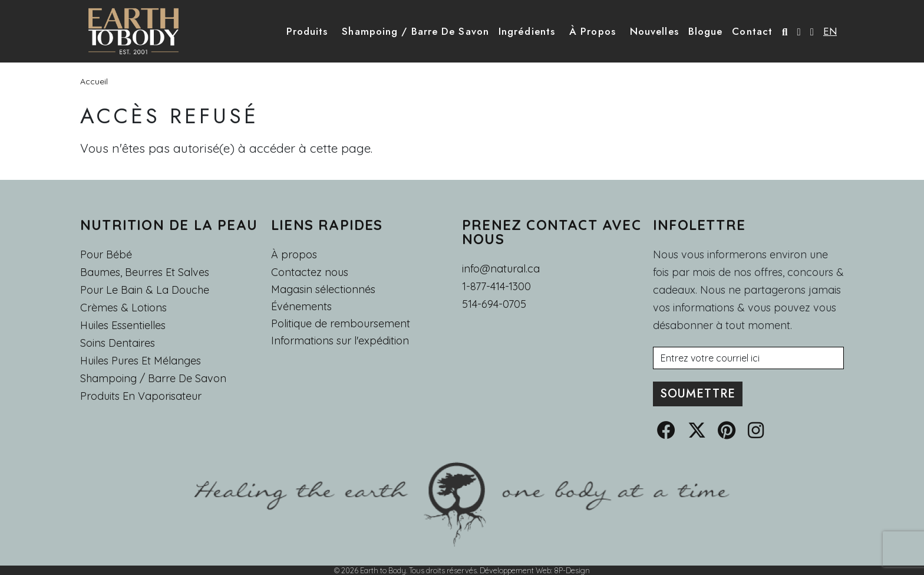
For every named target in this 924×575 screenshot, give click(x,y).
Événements (301, 307)
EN (830, 31)
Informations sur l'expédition (340, 341)
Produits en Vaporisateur (141, 396)
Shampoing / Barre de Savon (153, 378)
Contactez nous (310, 272)
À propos (294, 254)
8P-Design (572, 570)
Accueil (94, 81)
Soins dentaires (118, 343)
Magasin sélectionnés (323, 290)
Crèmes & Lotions (123, 308)
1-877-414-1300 (496, 286)
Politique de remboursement (341, 324)
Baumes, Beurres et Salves (145, 272)
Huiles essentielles (123, 325)
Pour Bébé (106, 254)
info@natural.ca (501, 269)
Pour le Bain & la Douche (145, 290)
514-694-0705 (494, 304)
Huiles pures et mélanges (141, 361)
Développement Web (515, 570)
